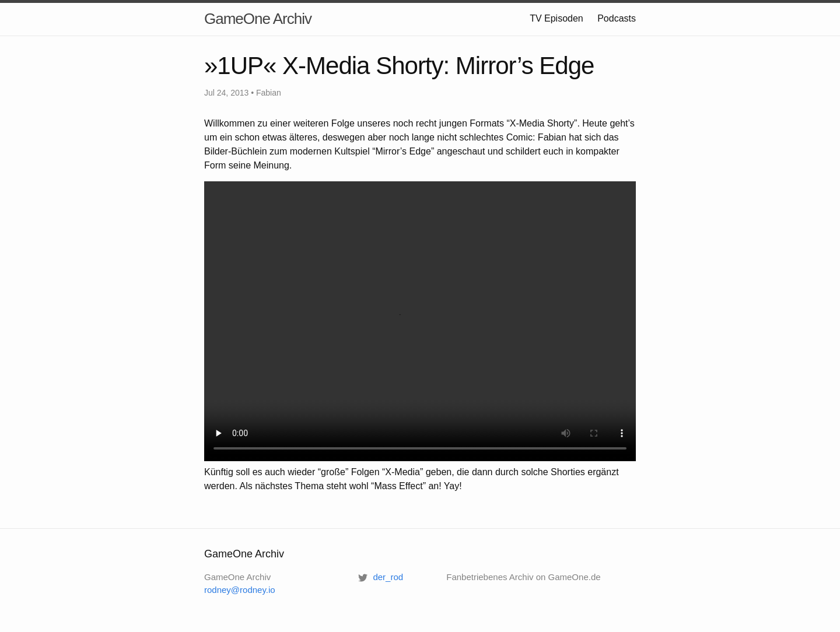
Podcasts (617, 18)
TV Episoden (556, 18)
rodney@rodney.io (240, 590)
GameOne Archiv (258, 19)
